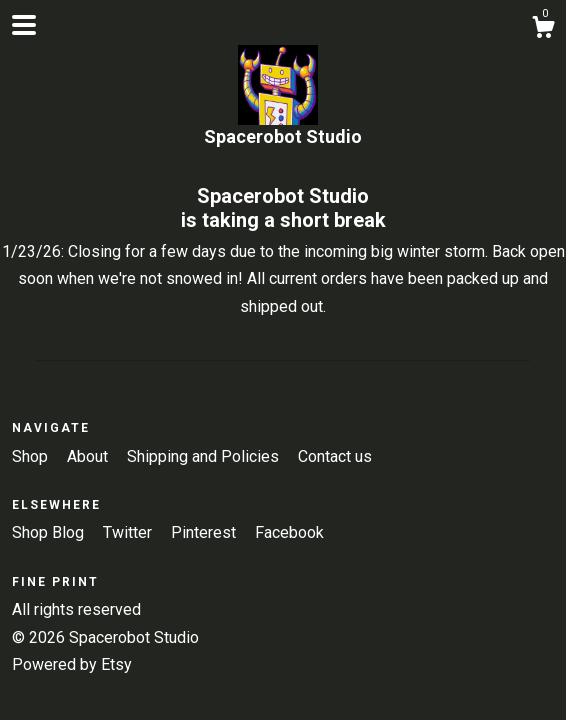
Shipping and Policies (205, 456)
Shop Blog (50, 532)
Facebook (289, 532)
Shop (32, 456)
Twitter (129, 532)
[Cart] (543, 30)
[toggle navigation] (24, 25)
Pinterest (205, 532)
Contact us (335, 456)
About (89, 456)
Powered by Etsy (72, 664)
